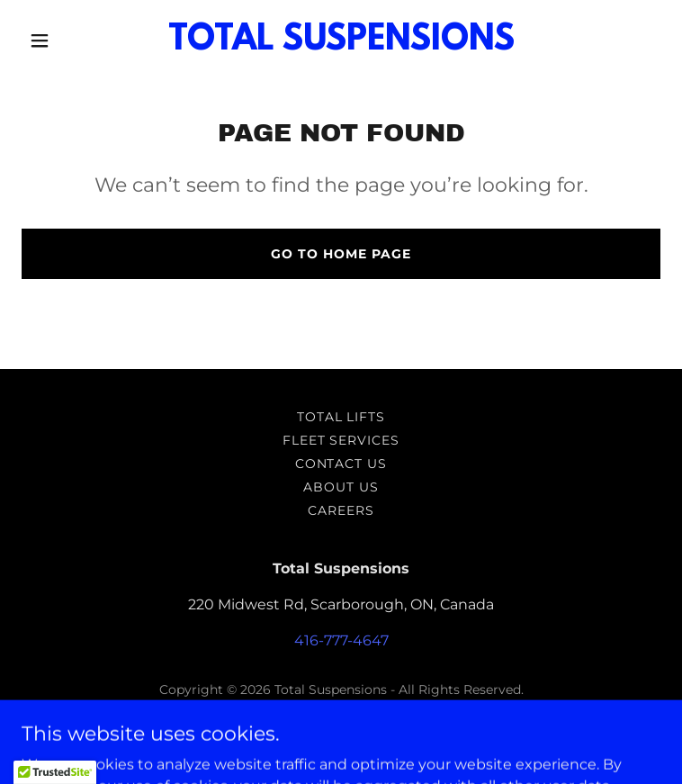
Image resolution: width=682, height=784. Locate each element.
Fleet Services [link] (341, 440)
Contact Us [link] (341, 464)
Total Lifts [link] (341, 417)
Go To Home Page (341, 254)
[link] (341, 45)
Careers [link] (341, 510)
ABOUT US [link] (341, 487)
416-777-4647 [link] (341, 640)
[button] (70, 41)
